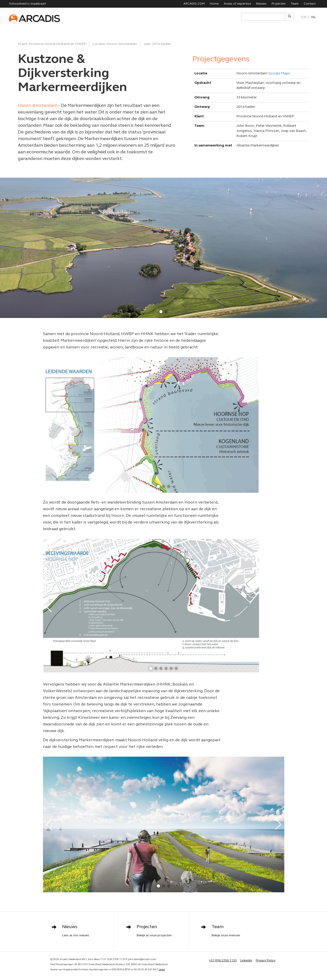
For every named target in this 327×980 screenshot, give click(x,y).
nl (314, 17)
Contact (310, 4)
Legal (162, 970)
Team (295, 4)
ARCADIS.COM (194, 4)
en (304, 17)
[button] (161, 312)
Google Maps (279, 73)
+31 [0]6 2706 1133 (223, 961)
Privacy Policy (266, 961)
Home (214, 4)
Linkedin (246, 961)
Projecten (279, 4)
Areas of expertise (237, 4)
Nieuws (261, 4)
